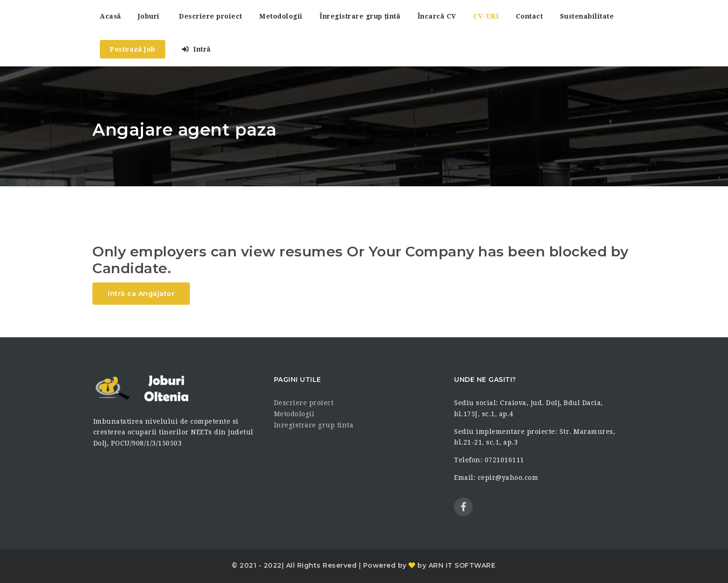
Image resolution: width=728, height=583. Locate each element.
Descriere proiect (211, 16)
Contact (530, 16)
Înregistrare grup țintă (360, 16)
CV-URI (486, 16)
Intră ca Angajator (141, 294)
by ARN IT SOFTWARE (456, 565)
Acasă (110, 16)
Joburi (149, 16)
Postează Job (133, 49)
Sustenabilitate (587, 16)
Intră (196, 49)
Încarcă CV (437, 16)
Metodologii (281, 16)
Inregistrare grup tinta (314, 425)
